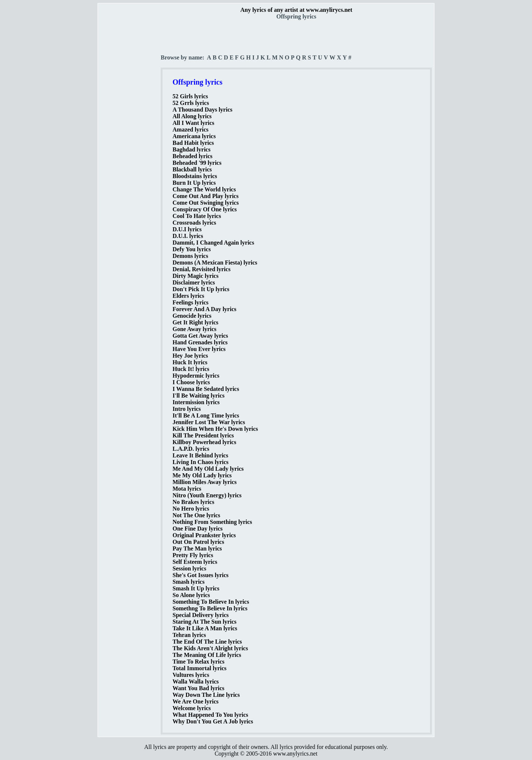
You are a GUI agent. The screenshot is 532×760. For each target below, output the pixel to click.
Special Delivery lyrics (201, 615)
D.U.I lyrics (187, 229)
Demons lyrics (190, 256)
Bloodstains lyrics (195, 176)
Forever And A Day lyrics (204, 309)
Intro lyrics (187, 409)
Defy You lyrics (192, 249)
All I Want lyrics (193, 123)
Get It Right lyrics (195, 322)
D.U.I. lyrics (188, 236)
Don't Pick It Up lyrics (201, 289)
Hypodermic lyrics (196, 376)
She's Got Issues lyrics (201, 575)
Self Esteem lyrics (195, 562)
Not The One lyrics (196, 515)
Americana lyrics (194, 136)
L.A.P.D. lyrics (191, 449)
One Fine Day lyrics (198, 529)
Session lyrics (189, 568)
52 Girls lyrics (190, 96)
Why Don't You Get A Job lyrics (213, 721)
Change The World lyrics (204, 189)
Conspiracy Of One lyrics (205, 209)
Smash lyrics (189, 582)
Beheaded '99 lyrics (197, 163)
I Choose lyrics (191, 382)
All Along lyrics (192, 116)
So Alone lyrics (191, 595)
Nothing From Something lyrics (212, 522)
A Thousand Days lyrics (202, 110)
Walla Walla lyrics (196, 681)
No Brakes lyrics (193, 502)
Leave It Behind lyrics (200, 455)
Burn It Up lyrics (194, 183)
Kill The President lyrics (203, 435)
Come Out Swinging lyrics (206, 203)
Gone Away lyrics (195, 329)
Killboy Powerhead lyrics (204, 442)
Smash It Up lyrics (196, 588)
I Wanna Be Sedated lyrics (206, 389)
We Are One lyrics (196, 701)
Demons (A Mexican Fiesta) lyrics (215, 263)
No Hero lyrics (191, 509)
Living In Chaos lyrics (201, 462)
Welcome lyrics (192, 708)
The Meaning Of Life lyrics (207, 655)
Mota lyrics (187, 489)
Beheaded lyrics (192, 156)
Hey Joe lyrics (190, 356)
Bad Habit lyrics (193, 143)
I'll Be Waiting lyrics (199, 396)
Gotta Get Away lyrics (200, 336)
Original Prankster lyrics (204, 535)
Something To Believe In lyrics (211, 602)
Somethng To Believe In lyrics (210, 608)
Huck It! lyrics (191, 369)
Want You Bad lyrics (198, 688)
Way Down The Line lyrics (206, 695)
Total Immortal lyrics (199, 668)
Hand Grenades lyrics (200, 342)
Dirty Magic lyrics (195, 276)
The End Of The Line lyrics (207, 642)
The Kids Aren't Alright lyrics (210, 648)
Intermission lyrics (196, 402)
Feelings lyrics (190, 302)
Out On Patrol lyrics (198, 542)
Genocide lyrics (192, 316)
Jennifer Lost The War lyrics (209, 422)
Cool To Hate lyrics (197, 216)
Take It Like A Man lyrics (205, 628)
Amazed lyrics (190, 129)
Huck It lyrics (190, 362)
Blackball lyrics (192, 169)
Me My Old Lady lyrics (202, 475)
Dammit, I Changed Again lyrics (213, 243)
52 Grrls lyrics (191, 103)
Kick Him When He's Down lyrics (215, 429)
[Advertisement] (130, 130)
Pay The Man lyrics (197, 548)
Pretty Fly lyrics (193, 555)
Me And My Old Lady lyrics (208, 469)
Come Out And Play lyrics (206, 196)
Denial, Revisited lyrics (202, 269)
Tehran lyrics (189, 635)
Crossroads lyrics (194, 223)
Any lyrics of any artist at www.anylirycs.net (296, 10)
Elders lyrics (188, 296)
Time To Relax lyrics (199, 662)
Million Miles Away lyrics (204, 482)
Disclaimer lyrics (194, 282)
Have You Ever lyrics (199, 349)
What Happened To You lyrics (210, 715)
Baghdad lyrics (192, 149)
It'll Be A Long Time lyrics (206, 415)
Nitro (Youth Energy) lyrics (207, 495)
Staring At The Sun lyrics (204, 622)
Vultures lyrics (191, 675)
